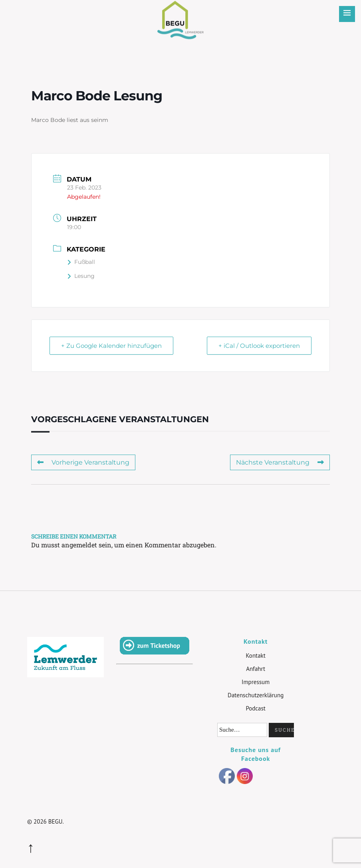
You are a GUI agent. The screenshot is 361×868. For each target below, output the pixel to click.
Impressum (256, 682)
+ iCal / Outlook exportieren (259, 346)
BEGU (181, 14)
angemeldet (79, 545)
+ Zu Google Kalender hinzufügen (111, 346)
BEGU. (56, 821)
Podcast (256, 708)
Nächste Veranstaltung (280, 462)
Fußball (81, 262)
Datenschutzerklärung (256, 695)
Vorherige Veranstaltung (83, 462)
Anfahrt (256, 669)
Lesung (81, 276)
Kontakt (255, 655)
